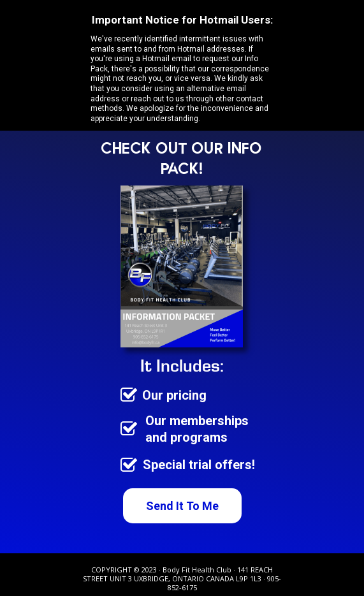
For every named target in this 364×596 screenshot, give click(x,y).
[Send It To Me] (182, 506)
